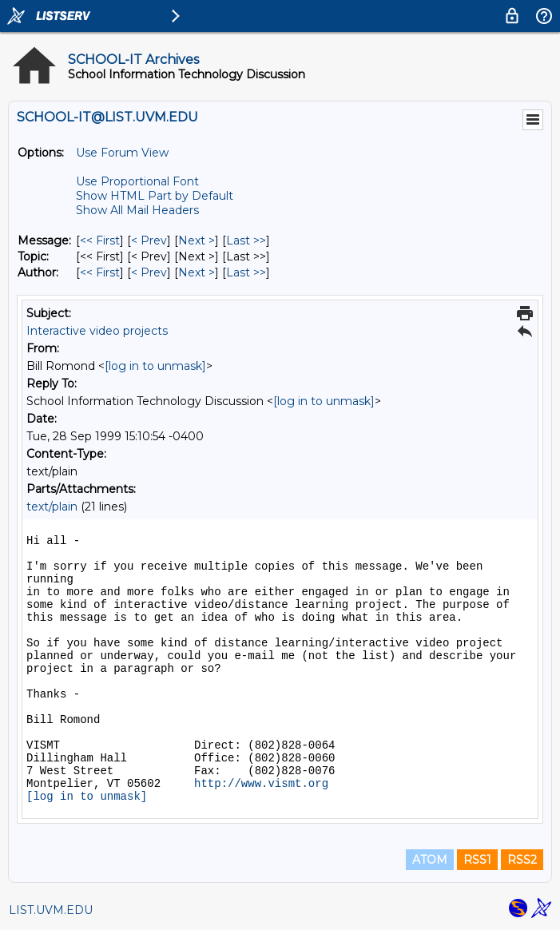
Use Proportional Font (137, 181)
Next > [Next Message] (197, 240)
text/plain (52, 507)
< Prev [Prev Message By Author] (149, 272)
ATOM (430, 860)
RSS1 (477, 860)
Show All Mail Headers (137, 210)
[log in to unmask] (155, 366)
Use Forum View (122, 153)
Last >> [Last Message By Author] (246, 272)
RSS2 (522, 860)
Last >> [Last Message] (246, 240)
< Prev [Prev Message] (149, 240)
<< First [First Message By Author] (100, 272)
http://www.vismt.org (261, 784)
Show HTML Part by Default (155, 196)
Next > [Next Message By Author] (197, 272)
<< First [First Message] (100, 240)
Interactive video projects (97, 331)
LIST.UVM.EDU (51, 910)
